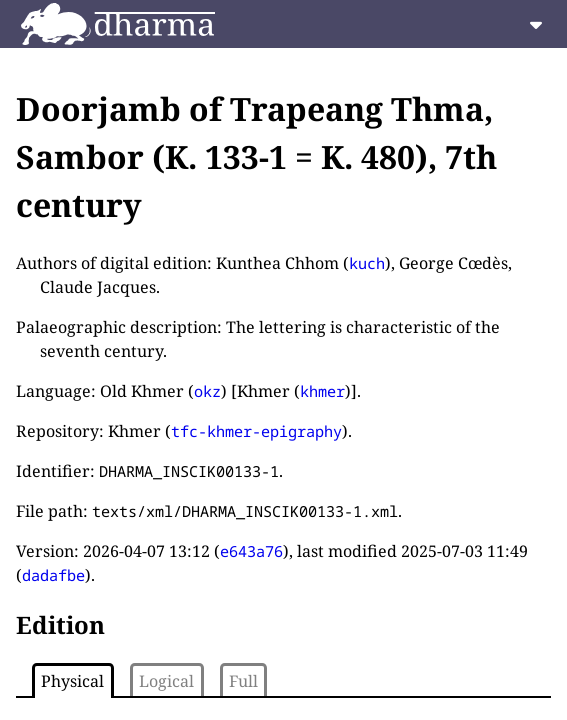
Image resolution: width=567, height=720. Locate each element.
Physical (72, 681)
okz (207, 391)
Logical (166, 681)
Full (243, 681)
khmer (322, 391)
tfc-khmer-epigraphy (256, 431)
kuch (367, 263)
